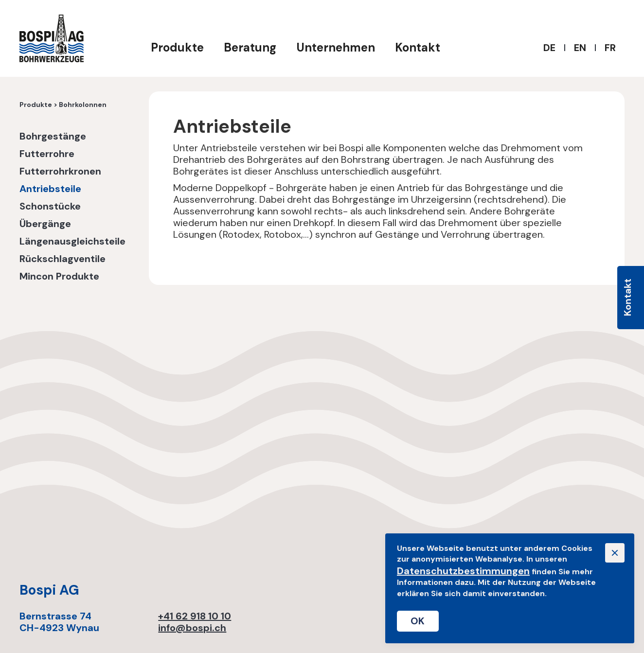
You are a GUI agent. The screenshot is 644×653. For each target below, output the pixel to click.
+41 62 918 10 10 (195, 616)
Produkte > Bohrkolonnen (63, 105)
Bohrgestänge (53, 137)
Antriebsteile (50, 189)
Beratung (250, 47)
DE (549, 48)
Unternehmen (336, 47)
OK (418, 621)
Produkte (177, 47)
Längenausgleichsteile (72, 242)
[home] (52, 38)
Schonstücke (50, 207)
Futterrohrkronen (60, 172)
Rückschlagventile (63, 259)
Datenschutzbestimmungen (463, 571)
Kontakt (418, 47)
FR (610, 48)
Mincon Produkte (59, 277)
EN (580, 48)
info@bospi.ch (192, 628)
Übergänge (45, 224)
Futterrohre (47, 154)
